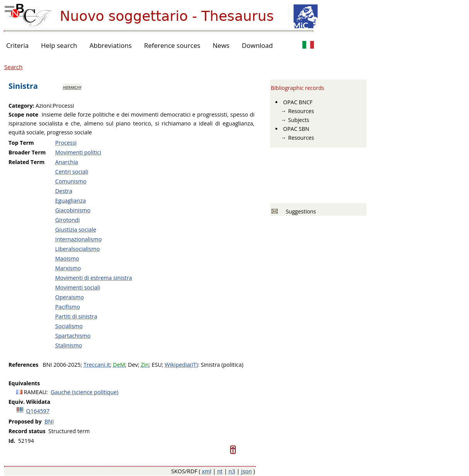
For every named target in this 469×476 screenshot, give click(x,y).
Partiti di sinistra (76, 316)
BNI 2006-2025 (62, 365)
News (221, 45)
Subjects (299, 120)
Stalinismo (69, 345)
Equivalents (24, 383)
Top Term (21, 143)
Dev (133, 365)
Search (13, 67)
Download (257, 45)
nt (220, 471)
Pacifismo (68, 307)
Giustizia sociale (76, 230)
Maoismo (67, 258)
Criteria (17, 45)
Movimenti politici (78, 152)
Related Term (27, 162)
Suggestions (299, 211)
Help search (59, 45)
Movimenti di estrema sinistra (94, 278)
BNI (49, 421)
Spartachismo (73, 336)
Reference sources (172, 45)
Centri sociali (72, 172)
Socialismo (69, 326)
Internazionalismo (78, 239)
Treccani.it (97, 365)
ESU (157, 365)
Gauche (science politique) (85, 392)
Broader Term (27, 152)
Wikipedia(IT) (181, 365)
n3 (232, 471)
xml (207, 471)
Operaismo (69, 297)
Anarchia (67, 162)
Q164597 (38, 411)
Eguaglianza (70, 201)
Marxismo (68, 268)
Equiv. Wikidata (29, 402)
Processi (66, 143)
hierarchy (72, 87)
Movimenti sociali (78, 287)
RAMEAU (35, 392)
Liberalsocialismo (78, 249)
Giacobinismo (73, 210)
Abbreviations (111, 45)
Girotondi (67, 220)
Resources (301, 111)
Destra (64, 191)
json (246, 471)
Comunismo (71, 181)
